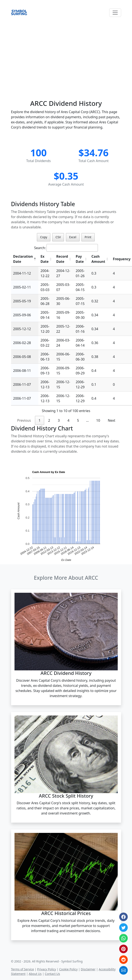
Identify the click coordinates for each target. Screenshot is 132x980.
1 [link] (40, 420)
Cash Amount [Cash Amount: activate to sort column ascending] (98, 259)
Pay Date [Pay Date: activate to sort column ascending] (80, 259)
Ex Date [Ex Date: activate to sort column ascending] (45, 259)
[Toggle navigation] (115, 13)
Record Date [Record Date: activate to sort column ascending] (62, 259)
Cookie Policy (68, 969)
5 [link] (78, 420)
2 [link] (49, 420)
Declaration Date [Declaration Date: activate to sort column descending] (23, 259)
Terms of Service (23, 969)
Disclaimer (88, 969)
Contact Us (52, 974)
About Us (35, 974)
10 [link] (98, 420)
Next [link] (111, 420)
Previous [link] (24, 420)
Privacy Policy (46, 969)
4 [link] (68, 420)
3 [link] (59, 420)
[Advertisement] (66, 54)
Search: (66, 248)
